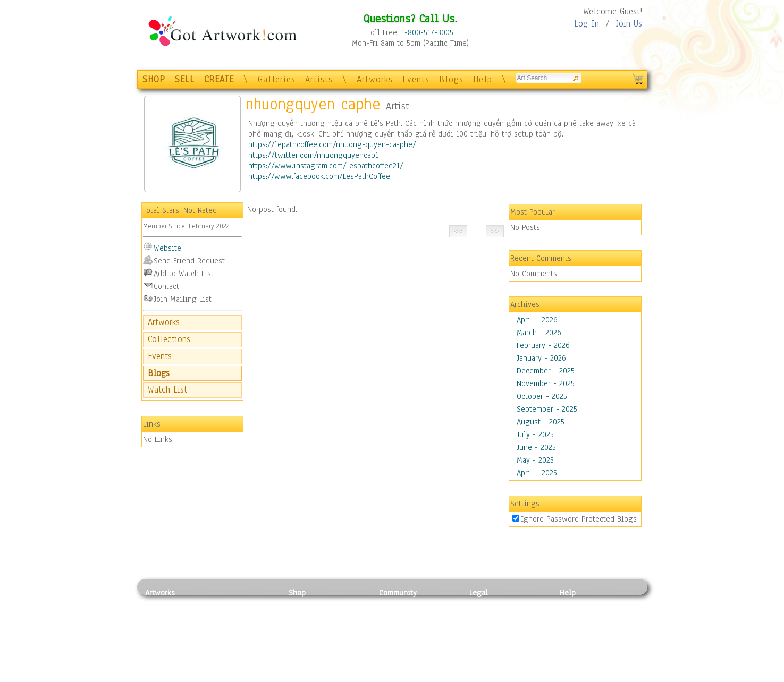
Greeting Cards (314, 641)
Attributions (487, 629)
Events (416, 79)
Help (483, 79)
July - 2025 (535, 434)
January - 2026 (541, 358)
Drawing (159, 628)
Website (167, 248)
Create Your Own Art (323, 676)
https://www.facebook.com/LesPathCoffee (319, 176)
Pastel (225, 617)
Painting (160, 605)
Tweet (570, 676)
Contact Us (578, 605)
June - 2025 (536, 447)
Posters (301, 628)
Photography (167, 617)
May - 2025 (535, 460)
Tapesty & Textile (244, 652)
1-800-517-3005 (427, 32)
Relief (224, 605)
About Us (575, 628)
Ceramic (228, 641)
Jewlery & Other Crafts (246, 676)
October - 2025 (542, 396)
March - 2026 (539, 333)
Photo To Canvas (317, 605)
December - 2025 (546, 371)
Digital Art (163, 641)
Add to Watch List (184, 274)
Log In (587, 24)
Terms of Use (491, 617)
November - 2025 (546, 383)
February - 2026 (543, 345)
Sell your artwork (409, 652)
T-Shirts (302, 652)
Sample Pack (581, 617)
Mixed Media (167, 652)
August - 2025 (541, 422)
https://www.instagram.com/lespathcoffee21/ (326, 166)
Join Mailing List (183, 299)
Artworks (375, 79)
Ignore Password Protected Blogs (579, 519)
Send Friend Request (189, 261)
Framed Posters (314, 617)
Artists (319, 79)
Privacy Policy (493, 605)
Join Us (629, 24)
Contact (166, 286)
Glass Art (229, 664)
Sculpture (162, 664)
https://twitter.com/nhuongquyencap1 (313, 155)
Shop (297, 593)
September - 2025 (547, 409)
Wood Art (230, 628)
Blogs (451, 79)
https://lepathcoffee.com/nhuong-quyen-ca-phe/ (332, 144)
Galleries (277, 79)
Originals (305, 664)
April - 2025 (537, 473)
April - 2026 (537, 320)
